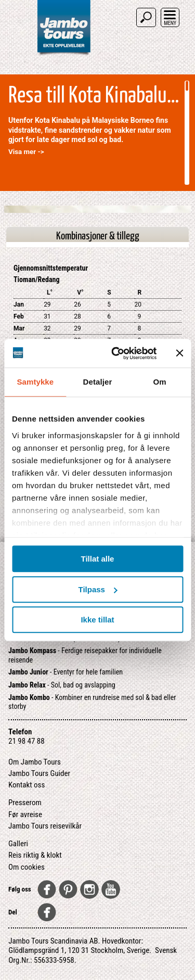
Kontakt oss (27, 785)
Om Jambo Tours (35, 762)
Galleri (18, 844)
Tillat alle (98, 559)
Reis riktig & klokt (35, 855)
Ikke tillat (97, 620)
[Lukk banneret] (179, 353)
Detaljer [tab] (98, 382)
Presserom (25, 803)
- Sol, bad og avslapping (62, 685)
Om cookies (27, 867)
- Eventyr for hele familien (66, 672)
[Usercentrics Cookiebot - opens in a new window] (116, 353)
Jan (19, 304)
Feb (19, 316)
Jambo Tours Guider (39, 773)
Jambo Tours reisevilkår (45, 826)
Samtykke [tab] (35, 382)
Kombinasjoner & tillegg (98, 236)
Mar (19, 328)
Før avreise (25, 814)
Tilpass (98, 589)
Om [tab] (160, 382)
